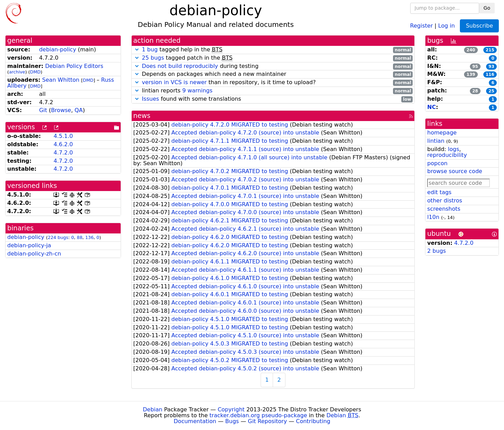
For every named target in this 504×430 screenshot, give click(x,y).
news (142, 116)
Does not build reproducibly (180, 66)
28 (475, 91)
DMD (35, 72)
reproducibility (447, 155)
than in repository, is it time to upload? (273, 83)
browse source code (455, 171)
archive (17, 72)
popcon (437, 163)
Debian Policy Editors (74, 66)
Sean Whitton (61, 80)
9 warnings (198, 91)
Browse (61, 110)
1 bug (150, 49)
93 (491, 67)
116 (490, 74)
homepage (442, 133)
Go (487, 8)
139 (471, 74)
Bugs (232, 421)
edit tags (439, 192)
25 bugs (153, 58)
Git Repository (267, 421)
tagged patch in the (273, 58)
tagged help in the (273, 50)
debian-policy (57, 49)
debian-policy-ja (29, 245)
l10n (433, 217)
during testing (273, 66)
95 (475, 67)
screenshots (444, 209)
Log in (446, 25)
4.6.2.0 (63, 144)
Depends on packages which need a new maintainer (273, 74)
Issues (151, 99)
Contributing (313, 421)
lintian (436, 141)
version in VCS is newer (174, 82)
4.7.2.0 (63, 153)
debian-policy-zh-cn (34, 254)
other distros (445, 201)
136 (89, 237)
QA (79, 110)
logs (453, 149)
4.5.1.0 (63, 136)
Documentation (195, 421)
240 (471, 50)
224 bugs (58, 237)
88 (80, 237)
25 (491, 91)
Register (422, 25)
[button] (137, 49)
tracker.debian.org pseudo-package (258, 415)
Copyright (231, 409)
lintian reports (273, 91)
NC (431, 107)
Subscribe (479, 26)
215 (490, 50)
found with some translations (273, 99)
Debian (153, 409)
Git (43, 110)
